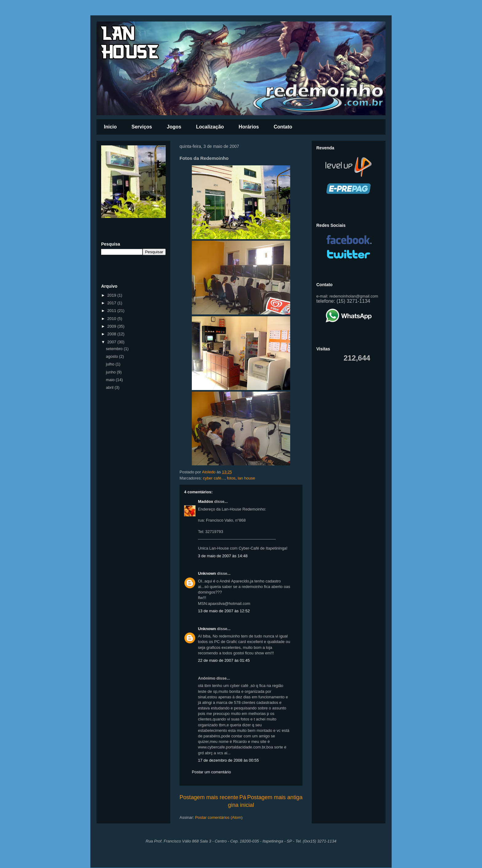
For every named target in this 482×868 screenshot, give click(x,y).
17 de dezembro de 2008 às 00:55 (228, 760)
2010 (112, 319)
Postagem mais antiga (275, 797)
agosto (113, 356)
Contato (283, 127)
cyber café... (214, 478)
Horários (249, 127)
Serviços (142, 127)
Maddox (205, 501)
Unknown (207, 573)
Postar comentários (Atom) (219, 817)
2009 (112, 326)
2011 (112, 311)
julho (111, 364)
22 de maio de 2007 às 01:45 (224, 660)
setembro (115, 349)
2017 (112, 303)
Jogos (174, 127)
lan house (246, 478)
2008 (112, 334)
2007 (112, 342)
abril (110, 387)
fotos (231, 478)
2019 (112, 295)
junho (111, 372)
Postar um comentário (211, 772)
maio (111, 380)
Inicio (110, 127)
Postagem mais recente (209, 797)
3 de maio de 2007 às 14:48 (223, 556)
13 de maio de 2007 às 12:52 (224, 611)
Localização (210, 127)
